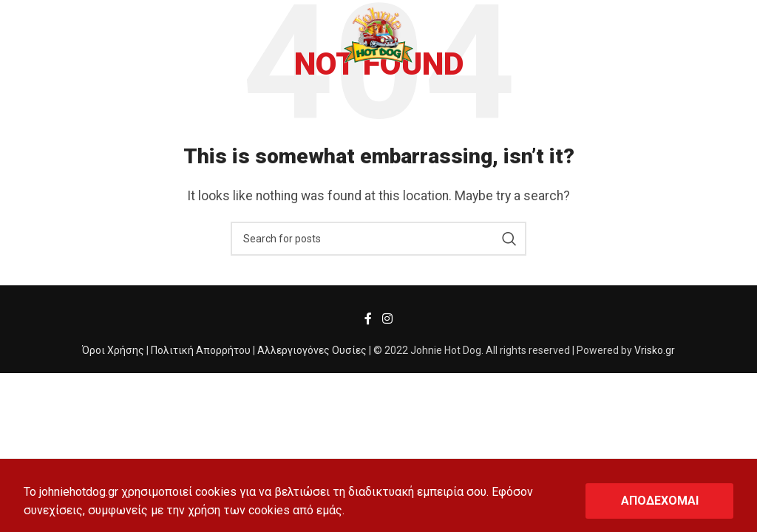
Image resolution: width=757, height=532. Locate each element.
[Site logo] (378, 34)
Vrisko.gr (655, 350)
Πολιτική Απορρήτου (201, 350)
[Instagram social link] (387, 320)
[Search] (378, 239)
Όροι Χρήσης (113, 350)
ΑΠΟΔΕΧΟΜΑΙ (660, 501)
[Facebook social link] (369, 320)
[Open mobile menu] (35, 35)
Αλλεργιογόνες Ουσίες (312, 350)
